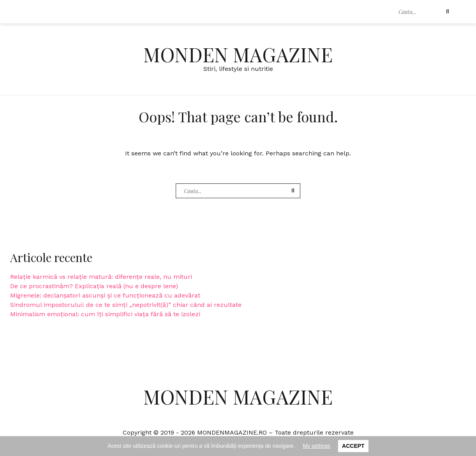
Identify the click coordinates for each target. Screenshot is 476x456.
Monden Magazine (238, 54)
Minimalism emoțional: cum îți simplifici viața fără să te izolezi (105, 314)
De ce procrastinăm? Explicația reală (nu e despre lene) (94, 286)
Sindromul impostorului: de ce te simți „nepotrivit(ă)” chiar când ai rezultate (126, 305)
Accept (353, 446)
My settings (316, 446)
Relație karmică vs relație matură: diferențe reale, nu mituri (101, 277)
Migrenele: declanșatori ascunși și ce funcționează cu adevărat (105, 295)
